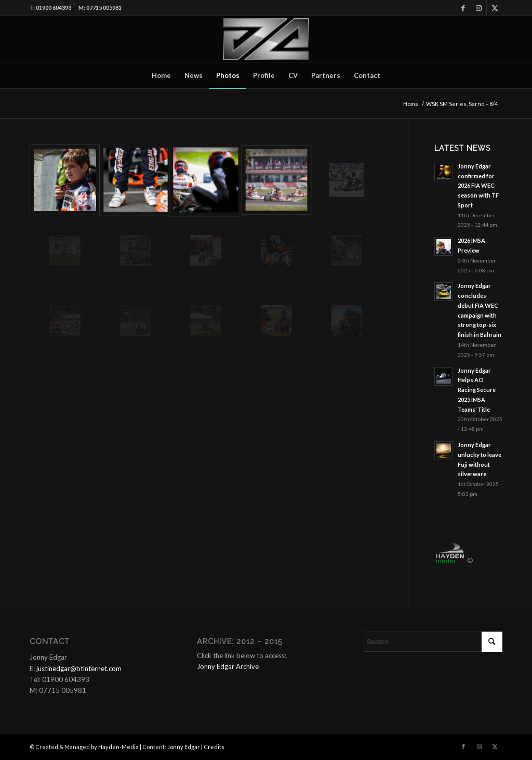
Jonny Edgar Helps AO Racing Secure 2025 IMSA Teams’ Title (477, 390)
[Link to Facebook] (463, 8)
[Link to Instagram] (479, 8)
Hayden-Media (118, 747)
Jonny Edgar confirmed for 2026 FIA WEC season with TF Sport (478, 186)
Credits (214, 747)
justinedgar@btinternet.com (79, 669)
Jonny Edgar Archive (228, 666)
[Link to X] (495, 8)
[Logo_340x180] (266, 39)
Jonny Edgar (184, 747)
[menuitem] (161, 75)
